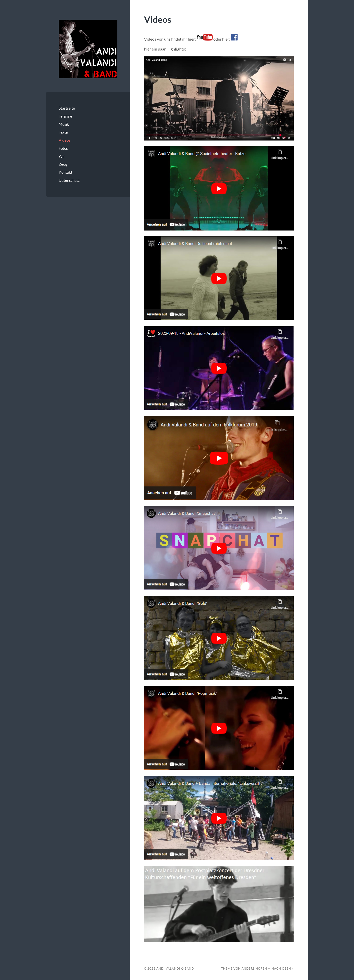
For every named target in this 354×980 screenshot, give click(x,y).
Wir (62, 156)
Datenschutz (69, 180)
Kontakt (65, 172)
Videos (64, 140)
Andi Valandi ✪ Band (175, 968)
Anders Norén (254, 968)
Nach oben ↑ (283, 968)
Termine (65, 116)
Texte (63, 132)
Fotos (63, 148)
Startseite (67, 108)
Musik (64, 124)
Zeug (63, 164)
